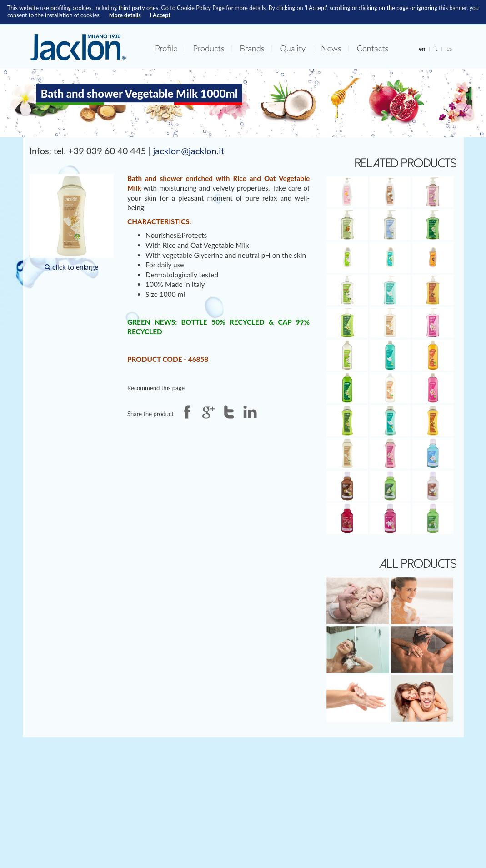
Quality (293, 48)
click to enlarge (72, 223)
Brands (252, 48)
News (331, 48)
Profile (166, 48)
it (436, 49)
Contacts (373, 48)
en (422, 49)
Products (209, 48)
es (449, 49)
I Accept (160, 15)
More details (125, 15)
